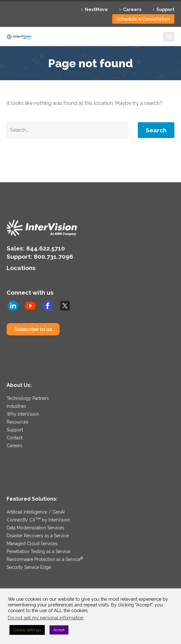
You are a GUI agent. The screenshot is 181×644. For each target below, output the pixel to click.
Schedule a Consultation (143, 19)
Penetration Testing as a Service (38, 551)
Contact (15, 438)
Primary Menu (169, 37)
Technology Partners (28, 398)
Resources (18, 422)
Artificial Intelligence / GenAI (36, 512)
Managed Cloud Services (32, 544)
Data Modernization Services (35, 528)
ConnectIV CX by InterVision (38, 520)
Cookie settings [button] (27, 630)
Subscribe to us (33, 329)
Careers (132, 9)
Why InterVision (23, 414)
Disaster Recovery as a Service (38, 536)
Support (165, 9)
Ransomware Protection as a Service (45, 559)
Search (156, 130)
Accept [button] (59, 630)
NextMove (96, 9)
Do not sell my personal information (46, 618)
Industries (16, 406)
